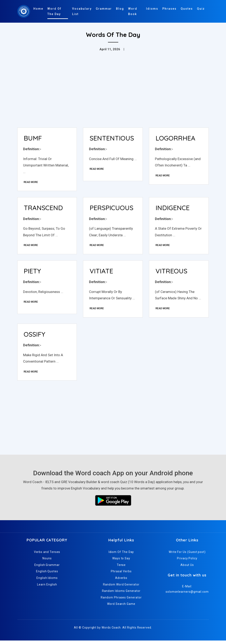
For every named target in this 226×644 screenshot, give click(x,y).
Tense (121, 568)
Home (38, 9)
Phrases (169, 9)
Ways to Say (121, 562)
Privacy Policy (187, 562)
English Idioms (47, 581)
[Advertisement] (113, 94)
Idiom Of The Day (121, 555)
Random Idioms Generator (121, 594)
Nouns (47, 562)
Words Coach (111, 631)
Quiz (201, 9)
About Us (187, 568)
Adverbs (121, 581)
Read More (31, 183)
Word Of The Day (54, 11)
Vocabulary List (82, 11)
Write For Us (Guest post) (187, 555)
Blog (120, 9)
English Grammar (47, 568)
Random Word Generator (121, 588)
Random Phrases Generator (121, 601)
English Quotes (47, 575)
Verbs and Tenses (47, 555)
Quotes (187, 9)
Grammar (104, 9)
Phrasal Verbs (121, 575)
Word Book (133, 11)
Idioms (152, 9)
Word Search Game (121, 607)
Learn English (47, 588)
